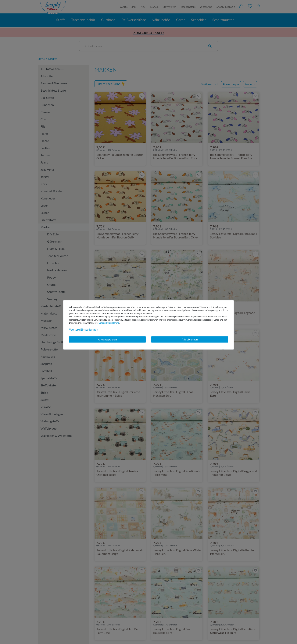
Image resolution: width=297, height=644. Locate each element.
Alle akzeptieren (107, 339)
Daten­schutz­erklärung (109, 323)
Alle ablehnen (190, 339)
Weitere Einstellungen (84, 329)
